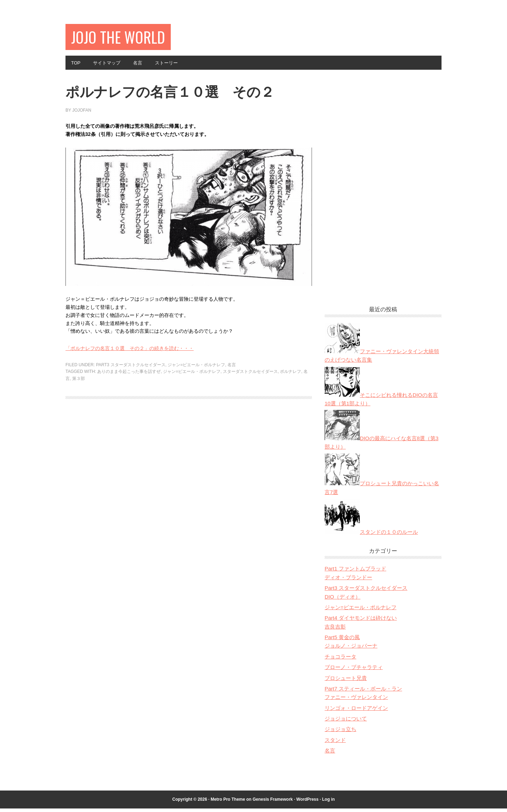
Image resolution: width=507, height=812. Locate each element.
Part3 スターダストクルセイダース (131, 388)
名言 (232, 388)
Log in (328, 803)
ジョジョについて (346, 722)
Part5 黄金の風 (342, 641)
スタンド (335, 744)
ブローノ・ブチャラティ (354, 671)
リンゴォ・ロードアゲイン (356, 711)
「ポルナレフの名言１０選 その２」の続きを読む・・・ (130, 372)
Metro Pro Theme (228, 803)
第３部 (79, 402)
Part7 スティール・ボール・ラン (363, 692)
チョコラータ (340, 660)
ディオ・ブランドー (348, 581)
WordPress (308, 803)
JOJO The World (123, 38)
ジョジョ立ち (340, 733)
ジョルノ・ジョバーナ (351, 649)
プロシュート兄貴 (346, 682)
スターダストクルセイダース (250, 395)
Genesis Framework (273, 803)
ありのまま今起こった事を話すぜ (129, 395)
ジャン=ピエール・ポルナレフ (196, 388)
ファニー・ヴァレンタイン (356, 701)
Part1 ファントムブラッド (355, 572)
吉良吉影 (335, 630)
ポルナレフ (290, 395)
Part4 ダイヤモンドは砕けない (361, 621)
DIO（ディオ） (343, 600)
